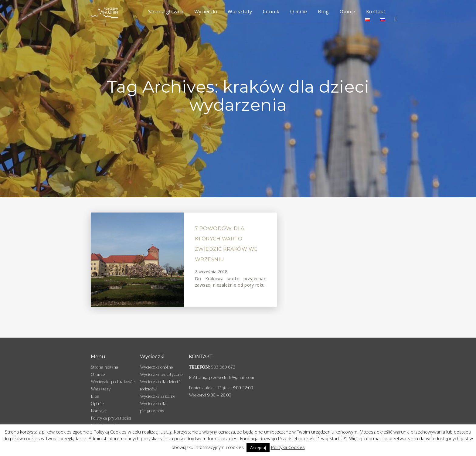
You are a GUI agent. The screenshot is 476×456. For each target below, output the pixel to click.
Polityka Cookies (288, 447)
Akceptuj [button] (258, 447)
